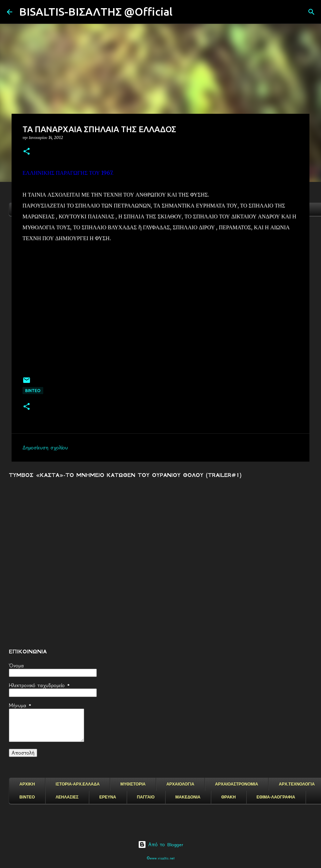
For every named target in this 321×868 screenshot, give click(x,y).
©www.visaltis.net (161, 858)
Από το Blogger (161, 844)
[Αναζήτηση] (182, 12)
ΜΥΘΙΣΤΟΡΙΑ (133, 784)
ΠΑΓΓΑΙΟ (146, 797)
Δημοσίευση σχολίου (45, 448)
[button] (27, 152)
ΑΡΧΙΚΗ (27, 784)
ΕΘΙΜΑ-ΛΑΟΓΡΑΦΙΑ (276, 797)
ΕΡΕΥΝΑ (108, 797)
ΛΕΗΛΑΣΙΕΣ (67, 797)
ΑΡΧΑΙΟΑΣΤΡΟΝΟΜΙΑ (236, 784)
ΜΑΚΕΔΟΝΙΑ (188, 797)
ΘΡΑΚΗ (228, 797)
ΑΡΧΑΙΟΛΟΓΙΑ (180, 784)
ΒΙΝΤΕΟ (33, 391)
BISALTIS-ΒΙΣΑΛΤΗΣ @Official (96, 12)
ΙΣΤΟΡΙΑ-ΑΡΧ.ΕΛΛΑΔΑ (78, 784)
